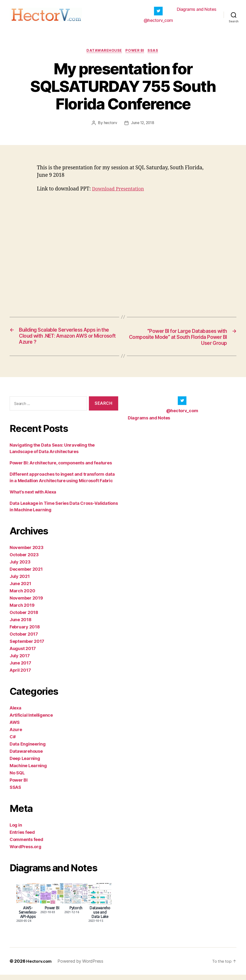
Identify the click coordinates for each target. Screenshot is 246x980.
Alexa (15, 713)
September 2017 (27, 647)
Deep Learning (25, 764)
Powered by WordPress (82, 966)
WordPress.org (25, 852)
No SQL (17, 778)
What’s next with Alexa (33, 497)
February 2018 (25, 632)
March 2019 (22, 610)
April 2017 (20, 675)
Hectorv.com (40, 966)
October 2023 (24, 560)
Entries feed (22, 838)
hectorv (110, 126)
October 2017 (24, 639)
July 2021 (20, 582)
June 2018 (21, 625)
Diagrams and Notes (197, 11)
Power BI (135, 54)
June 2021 (20, 589)
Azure (16, 735)
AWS (15, 728)
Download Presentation (120, 193)
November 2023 (27, 553)
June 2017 (20, 668)
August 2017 (23, 654)
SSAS (155, 54)
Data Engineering (28, 749)
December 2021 (26, 574)
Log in (16, 830)
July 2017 (20, 661)
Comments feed (26, 845)
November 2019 (26, 603)
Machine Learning (28, 771)
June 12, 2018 (143, 126)
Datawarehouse (104, 54)
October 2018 (24, 618)
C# (13, 742)
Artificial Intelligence (31, 720)
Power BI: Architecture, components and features (61, 468)
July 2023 (20, 567)
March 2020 (22, 596)
